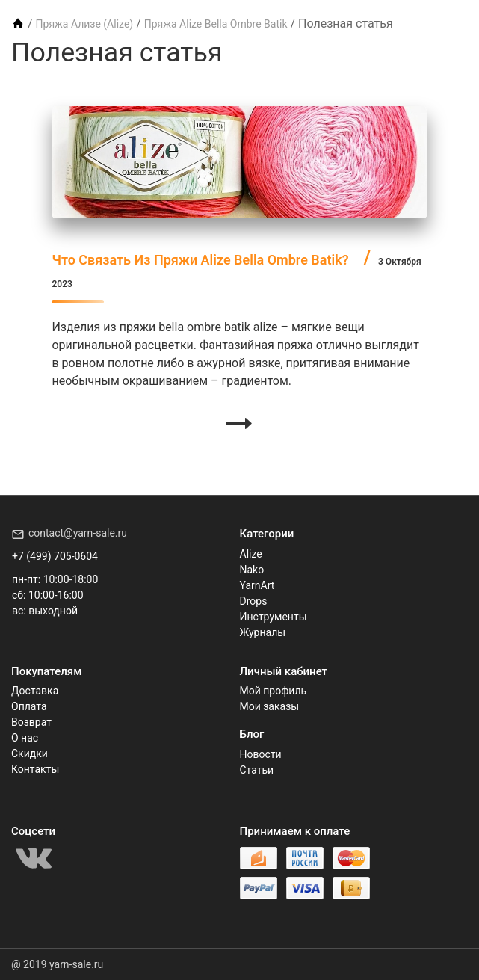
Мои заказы (270, 706)
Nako (252, 570)
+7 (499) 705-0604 (55, 556)
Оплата (29, 706)
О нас (25, 738)
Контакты (35, 769)
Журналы (263, 632)
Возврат (31, 722)
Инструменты (274, 617)
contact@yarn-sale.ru (78, 533)
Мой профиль (274, 691)
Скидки (30, 754)
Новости (261, 754)
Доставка (35, 691)
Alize (251, 554)
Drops (254, 601)
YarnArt (257, 585)
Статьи (257, 770)
